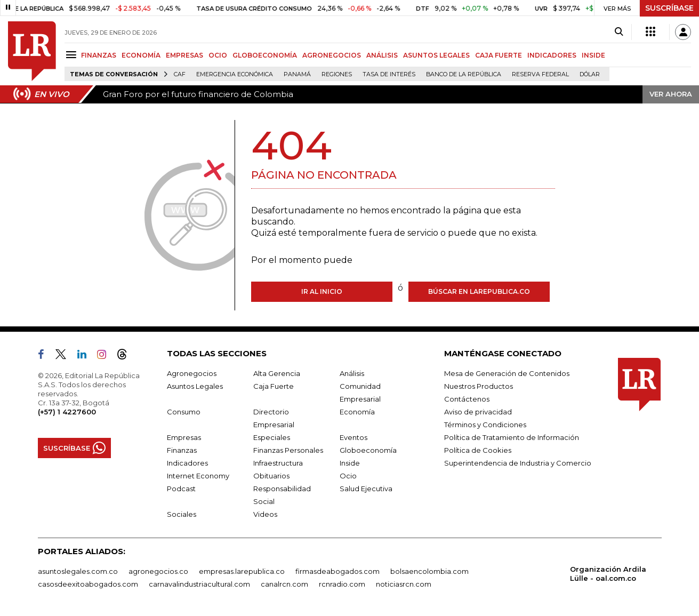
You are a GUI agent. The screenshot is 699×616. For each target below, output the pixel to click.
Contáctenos (467, 399)
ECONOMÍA (141, 55)
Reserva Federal (540, 74)
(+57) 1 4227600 (67, 412)
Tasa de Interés (389, 74)
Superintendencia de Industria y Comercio (518, 463)
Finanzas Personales (288, 450)
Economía (357, 412)
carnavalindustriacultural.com (199, 584)
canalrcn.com (284, 584)
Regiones (337, 74)
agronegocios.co (158, 571)
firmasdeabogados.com (338, 571)
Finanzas (182, 450)
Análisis (352, 373)
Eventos (353, 437)
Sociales (182, 514)
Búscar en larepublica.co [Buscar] (479, 291)
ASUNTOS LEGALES (436, 55)
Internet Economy (198, 476)
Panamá (297, 74)
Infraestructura (278, 463)
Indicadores (187, 463)
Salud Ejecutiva (366, 489)
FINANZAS (99, 55)
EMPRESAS (184, 55)
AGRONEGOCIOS (332, 55)
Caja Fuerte (274, 386)
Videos (265, 514)
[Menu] (73, 55)
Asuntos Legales (195, 386)
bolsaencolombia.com (429, 571)
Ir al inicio (322, 291)
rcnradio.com (342, 584)
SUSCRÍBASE (669, 8)
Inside (350, 463)
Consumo (184, 412)
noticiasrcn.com (404, 584)
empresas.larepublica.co (242, 571)
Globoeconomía (368, 450)
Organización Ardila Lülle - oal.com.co (608, 574)
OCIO (218, 55)
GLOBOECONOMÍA (265, 55)
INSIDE (593, 55)
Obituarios (271, 476)
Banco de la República (464, 74)
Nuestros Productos (479, 386)
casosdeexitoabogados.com (88, 584)
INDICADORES (552, 55)
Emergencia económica (235, 74)
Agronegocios (192, 373)
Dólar (590, 74)
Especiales (272, 437)
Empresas (184, 437)
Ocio (348, 476)
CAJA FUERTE (499, 55)
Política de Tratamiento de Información (512, 437)
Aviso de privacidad (478, 412)
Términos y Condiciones (485, 425)
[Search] (619, 32)
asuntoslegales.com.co (78, 571)
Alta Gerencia (277, 373)
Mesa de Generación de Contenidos (507, 373)
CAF (180, 74)
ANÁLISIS (382, 55)
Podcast (181, 489)
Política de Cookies (478, 450)
